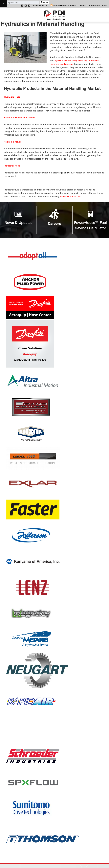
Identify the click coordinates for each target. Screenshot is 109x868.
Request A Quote (98, 6)
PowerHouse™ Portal (63, 6)
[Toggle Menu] (3, 4)
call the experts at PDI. (72, 197)
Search (44, 2)
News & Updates (18, 223)
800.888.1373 (40, 6)
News (83, 6)
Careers (54, 224)
